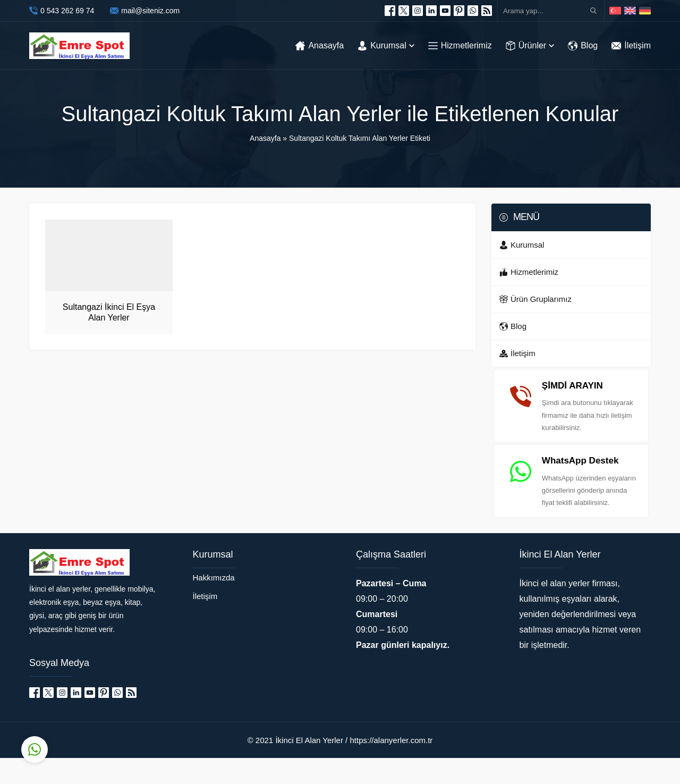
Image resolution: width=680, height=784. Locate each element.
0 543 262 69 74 (67, 11)
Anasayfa (265, 138)
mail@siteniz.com (150, 11)
